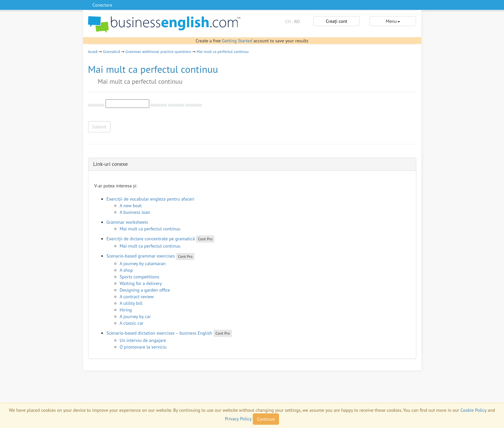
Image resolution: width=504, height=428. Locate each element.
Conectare (103, 5)
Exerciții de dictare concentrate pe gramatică (151, 239)
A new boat (131, 206)
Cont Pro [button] (205, 239)
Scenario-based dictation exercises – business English (160, 333)
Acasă (93, 51)
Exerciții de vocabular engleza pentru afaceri (151, 199)
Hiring (126, 310)
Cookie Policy (473, 410)
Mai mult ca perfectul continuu (223, 51)
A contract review (137, 297)
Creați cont (337, 21)
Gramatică (112, 51)
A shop (126, 270)
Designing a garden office (145, 290)
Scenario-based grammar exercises (141, 256)
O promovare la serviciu (143, 347)
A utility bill (131, 303)
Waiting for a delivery (141, 283)
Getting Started (237, 41)
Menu (393, 21)
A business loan (135, 212)
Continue (266, 419)
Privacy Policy (238, 419)
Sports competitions (140, 277)
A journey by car (135, 316)
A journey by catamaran (143, 263)
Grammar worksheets (127, 222)
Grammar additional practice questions (158, 51)
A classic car (132, 323)
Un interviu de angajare (143, 340)
